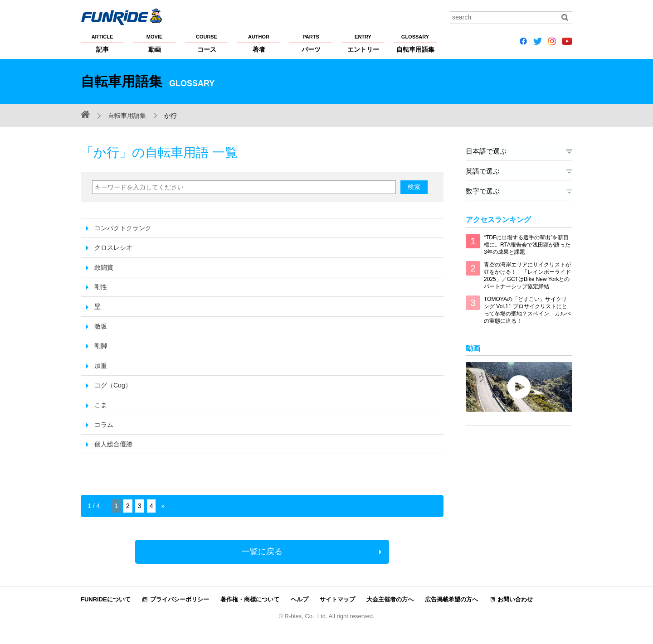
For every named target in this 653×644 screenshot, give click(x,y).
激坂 (101, 326)
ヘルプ (300, 599)
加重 (101, 366)
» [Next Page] (163, 506)
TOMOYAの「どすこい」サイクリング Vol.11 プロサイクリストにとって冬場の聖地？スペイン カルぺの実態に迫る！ (527, 310)
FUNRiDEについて (106, 599)
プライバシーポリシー (180, 599)
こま (101, 405)
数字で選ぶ (483, 191)
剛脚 (101, 346)
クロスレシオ (113, 247)
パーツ (311, 43)
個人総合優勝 (113, 444)
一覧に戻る (262, 552)
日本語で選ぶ (486, 151)
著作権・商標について (250, 599)
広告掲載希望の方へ (451, 599)
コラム (104, 425)
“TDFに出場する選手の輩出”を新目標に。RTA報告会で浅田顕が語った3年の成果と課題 (527, 245)
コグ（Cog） (113, 385)
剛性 (101, 287)
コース (207, 43)
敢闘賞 (104, 267)
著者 (259, 43)
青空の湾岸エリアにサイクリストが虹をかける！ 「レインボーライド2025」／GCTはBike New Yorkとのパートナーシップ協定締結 (527, 276)
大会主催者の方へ (390, 599)
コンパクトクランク (123, 228)
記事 (102, 43)
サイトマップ (337, 599)
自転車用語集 (415, 43)
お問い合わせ (515, 599)
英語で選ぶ (483, 171)
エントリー (363, 43)
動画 (154, 43)
